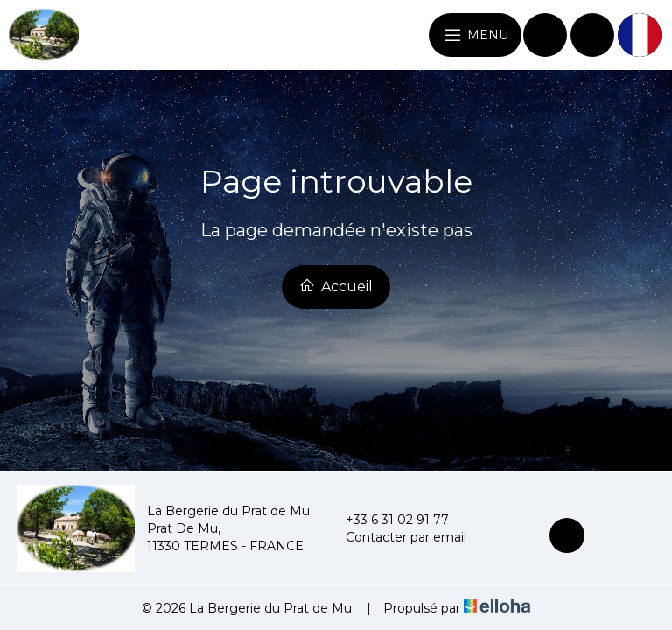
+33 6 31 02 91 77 (387, 520)
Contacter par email (396, 537)
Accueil (336, 286)
